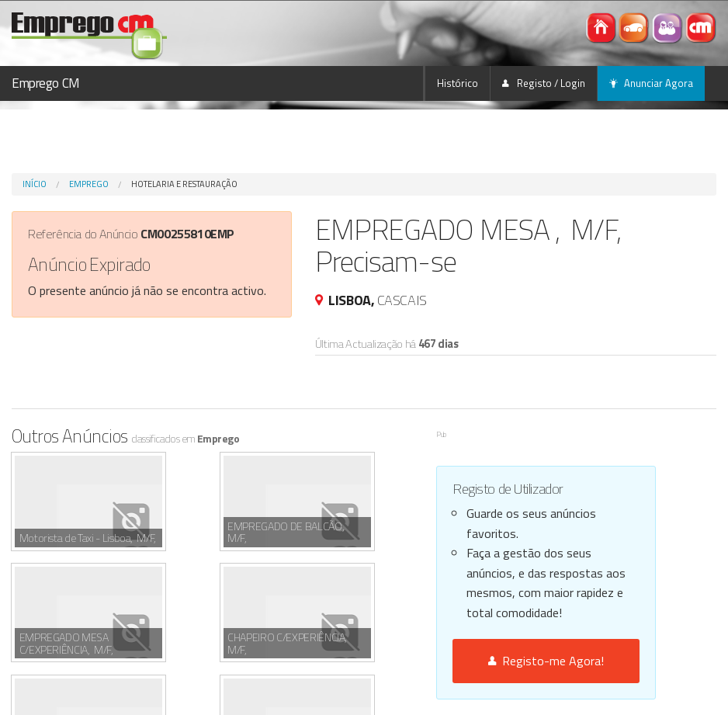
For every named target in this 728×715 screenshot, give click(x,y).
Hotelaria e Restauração (184, 184)
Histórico (458, 83)
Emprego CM (46, 83)
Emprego (89, 184)
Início (35, 184)
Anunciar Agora (651, 83)
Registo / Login (544, 83)
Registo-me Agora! (546, 661)
